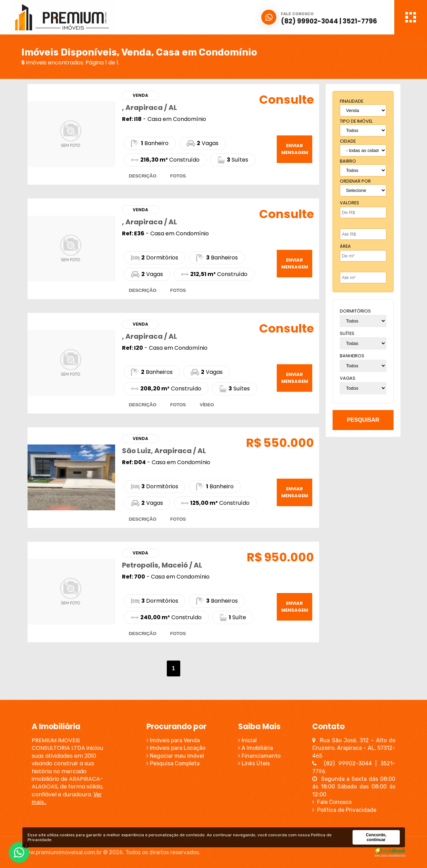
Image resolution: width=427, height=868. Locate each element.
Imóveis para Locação (176, 748)
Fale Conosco (332, 802)
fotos (178, 176)
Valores (349, 203)
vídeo (207, 405)
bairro (348, 161)
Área (345, 246)
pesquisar (363, 420)
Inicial (247, 740)
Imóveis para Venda (173, 740)
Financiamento (259, 756)
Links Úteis (254, 763)
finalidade (352, 101)
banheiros (352, 356)
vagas (348, 378)
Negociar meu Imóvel (175, 756)
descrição (143, 176)
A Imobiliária (256, 748)
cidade (348, 141)
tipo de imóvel (356, 121)
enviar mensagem (295, 149)
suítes (347, 333)
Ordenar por (355, 181)
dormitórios (355, 311)
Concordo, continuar (376, 837)
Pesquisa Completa (173, 763)
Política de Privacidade (344, 810)
